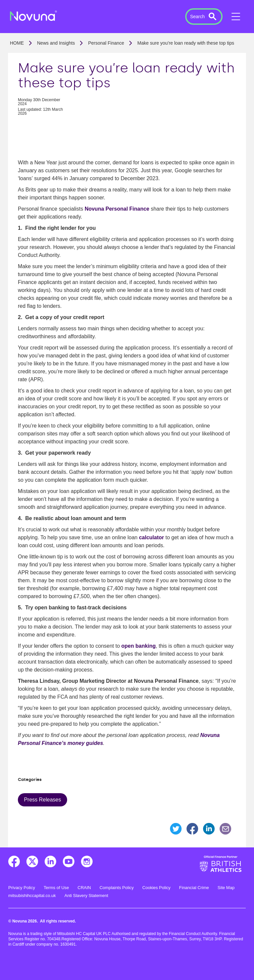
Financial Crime (194, 888)
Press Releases (42, 800)
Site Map (226, 888)
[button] (204, 17)
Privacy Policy (22, 888)
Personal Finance (106, 43)
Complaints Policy (117, 888)
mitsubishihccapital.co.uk (32, 896)
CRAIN (84, 888)
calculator (151, 537)
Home (17, 43)
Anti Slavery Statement (86, 896)
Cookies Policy (156, 888)
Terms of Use (56, 888)
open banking (139, 646)
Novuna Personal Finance (117, 209)
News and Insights (56, 43)
